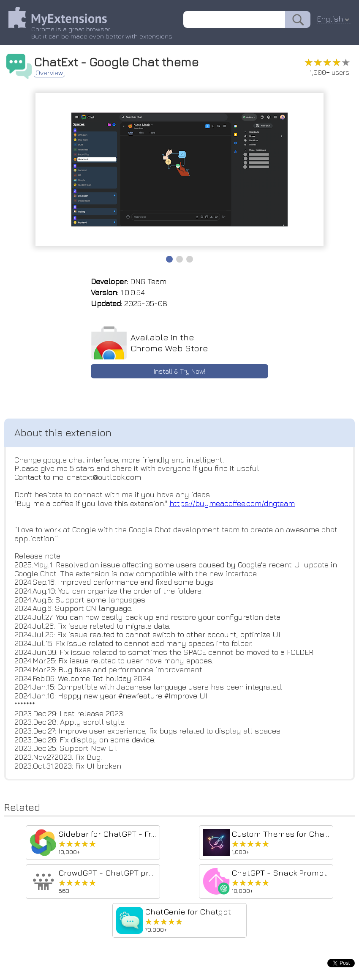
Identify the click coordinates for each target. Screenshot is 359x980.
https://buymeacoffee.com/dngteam (232, 503)
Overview (49, 73)
